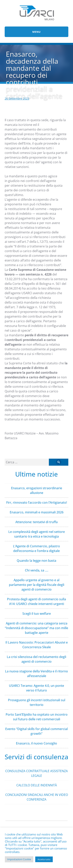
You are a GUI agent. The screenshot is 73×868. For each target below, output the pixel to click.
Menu (36, 32)
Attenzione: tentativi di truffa (36, 522)
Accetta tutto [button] (44, 859)
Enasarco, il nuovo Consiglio (36, 743)
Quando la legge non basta (36, 561)
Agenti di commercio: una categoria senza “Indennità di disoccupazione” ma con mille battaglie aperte (36, 628)
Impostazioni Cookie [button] (19, 859)
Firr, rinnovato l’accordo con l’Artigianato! (37, 502)
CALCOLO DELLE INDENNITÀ (37, 785)
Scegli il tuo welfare (37, 614)
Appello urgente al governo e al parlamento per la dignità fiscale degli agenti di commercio (37, 585)
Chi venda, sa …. (37, 570)
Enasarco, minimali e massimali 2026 (37, 512)
